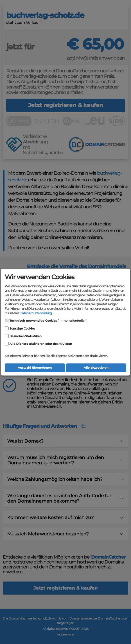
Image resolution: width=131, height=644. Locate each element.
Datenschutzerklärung (36, 313)
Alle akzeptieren (96, 368)
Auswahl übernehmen (35, 368)
